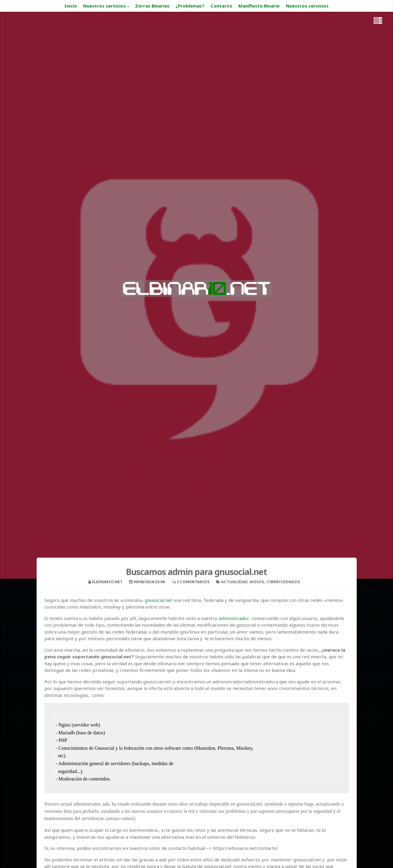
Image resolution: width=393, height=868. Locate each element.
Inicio (71, 6)
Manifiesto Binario (259, 6)
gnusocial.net (159, 600)
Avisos (257, 582)
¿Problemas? (190, 6)
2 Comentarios (193, 582)
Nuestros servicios (105, 6)
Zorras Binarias (152, 6)
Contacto (221, 6)
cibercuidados (283, 582)
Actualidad (234, 582)
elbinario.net (107, 582)
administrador (234, 618)
